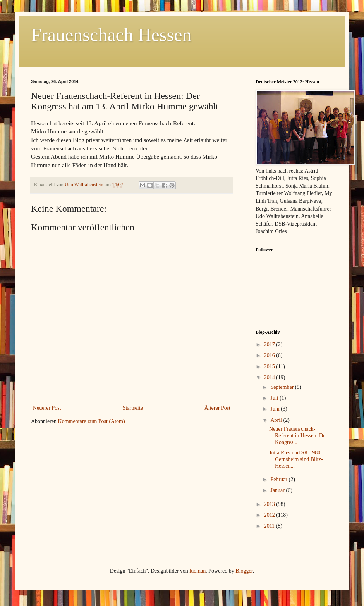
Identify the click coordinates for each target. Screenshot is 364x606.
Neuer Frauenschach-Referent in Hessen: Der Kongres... (298, 436)
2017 (270, 344)
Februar (279, 479)
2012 (270, 515)
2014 (270, 377)
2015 (270, 367)
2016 (270, 355)
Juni (276, 409)
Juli (275, 398)
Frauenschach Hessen (111, 35)
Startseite (133, 408)
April (277, 420)
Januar (278, 490)
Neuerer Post (47, 408)
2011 (270, 526)
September (282, 387)
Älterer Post (217, 408)
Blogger (244, 571)
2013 (270, 504)
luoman (197, 571)
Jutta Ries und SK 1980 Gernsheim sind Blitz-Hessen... (296, 459)
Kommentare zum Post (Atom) (92, 421)
